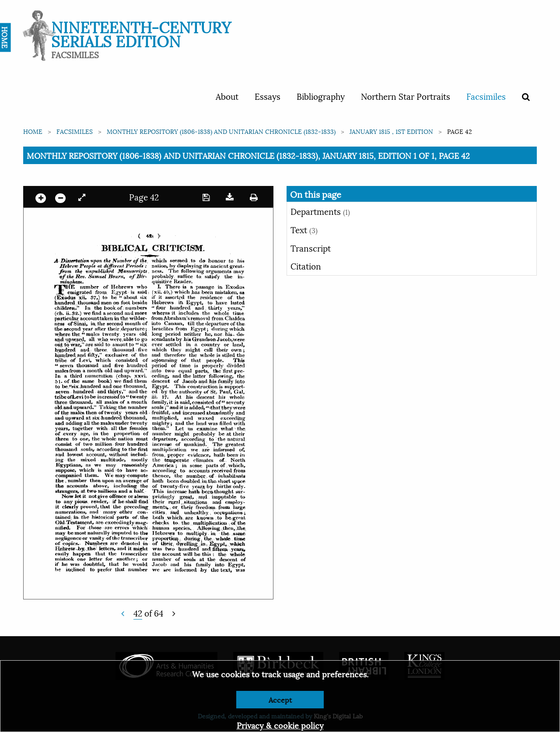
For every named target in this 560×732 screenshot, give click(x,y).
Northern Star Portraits (406, 96)
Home (33, 131)
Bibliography (321, 96)
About (227, 96)
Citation (306, 266)
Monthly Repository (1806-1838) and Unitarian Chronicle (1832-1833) (221, 131)
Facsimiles (486, 96)
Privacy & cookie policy (280, 725)
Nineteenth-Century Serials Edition (141, 33)
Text (304, 229)
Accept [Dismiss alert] (280, 699)
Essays (268, 96)
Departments (320, 211)
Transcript (311, 248)
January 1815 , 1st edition (391, 131)
